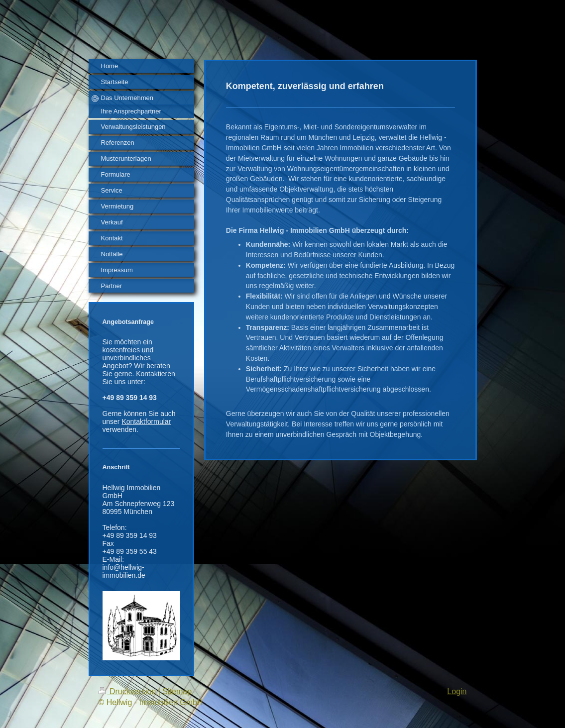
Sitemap (177, 691)
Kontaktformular (146, 421)
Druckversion (128, 691)
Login (457, 691)
